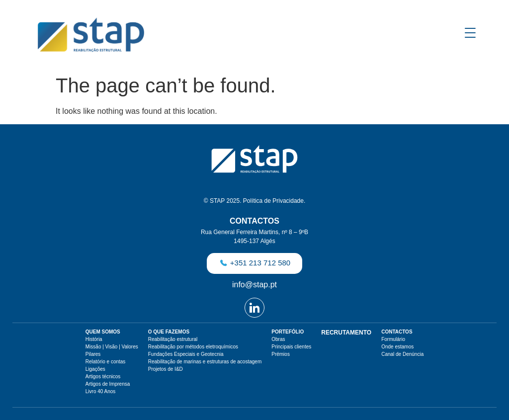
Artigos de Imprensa (108, 384)
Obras (278, 339)
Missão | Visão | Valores (112, 347)
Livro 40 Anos (101, 391)
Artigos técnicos (103, 377)
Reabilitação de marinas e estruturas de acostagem (205, 362)
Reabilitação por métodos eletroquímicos (193, 347)
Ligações (95, 369)
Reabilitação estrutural (173, 339)
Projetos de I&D (166, 369)
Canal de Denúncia (402, 354)
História (94, 339)
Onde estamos (397, 347)
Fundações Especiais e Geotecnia (186, 354)
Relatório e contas (106, 362)
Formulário (393, 339)
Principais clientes (291, 347)
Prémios (281, 354)
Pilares (93, 354)
